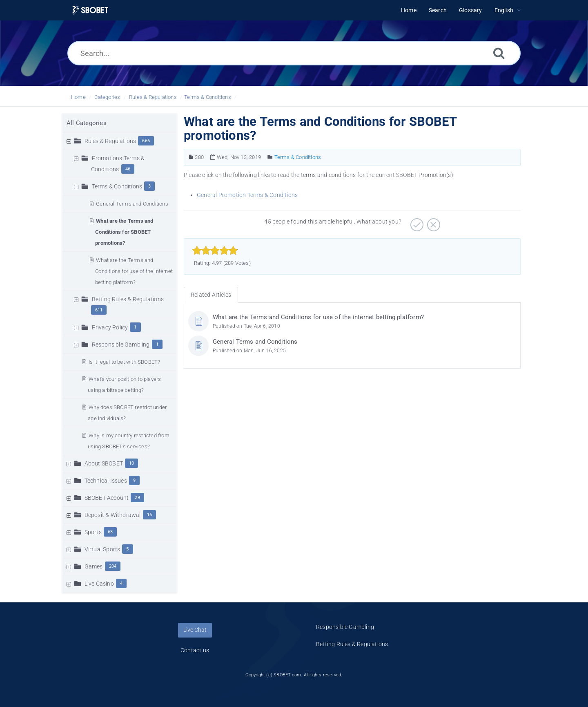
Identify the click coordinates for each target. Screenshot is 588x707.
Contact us (195, 650)
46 (128, 169)
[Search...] (294, 53)
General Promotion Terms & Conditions (247, 195)
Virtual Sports (102, 549)
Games (94, 566)
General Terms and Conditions (132, 204)
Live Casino (99, 584)
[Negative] (433, 222)
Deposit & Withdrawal (113, 515)
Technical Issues (106, 481)
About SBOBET (104, 463)
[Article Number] (191, 157)
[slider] (215, 251)
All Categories (87, 123)
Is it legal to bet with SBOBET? (124, 362)
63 (110, 532)
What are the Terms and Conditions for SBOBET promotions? (124, 232)
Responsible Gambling (121, 345)
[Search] (499, 53)
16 (149, 515)
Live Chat (195, 630)
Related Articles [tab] (211, 295)
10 (131, 463)
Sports (93, 532)
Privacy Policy (110, 327)
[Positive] (416, 222)
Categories (107, 97)
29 (137, 498)
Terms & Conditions (208, 97)
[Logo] (90, 10)
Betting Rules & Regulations (128, 299)
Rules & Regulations (153, 97)
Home (78, 97)
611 (99, 310)
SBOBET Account (107, 498)
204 (113, 566)
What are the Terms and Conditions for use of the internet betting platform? (134, 271)
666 (146, 141)
